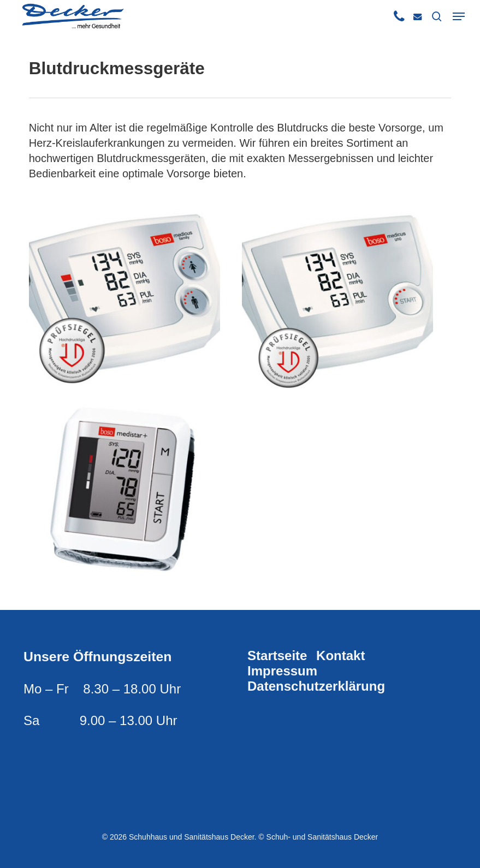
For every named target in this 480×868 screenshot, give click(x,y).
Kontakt (340, 656)
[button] (459, 16)
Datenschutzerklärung (316, 686)
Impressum (282, 671)
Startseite (277, 656)
